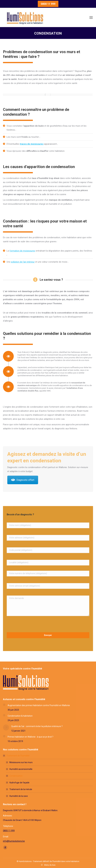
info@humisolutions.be (14, 841)
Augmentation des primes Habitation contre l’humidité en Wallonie (39, 705)
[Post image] (4, 705)
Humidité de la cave (19, 796)
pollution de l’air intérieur (23, 262)
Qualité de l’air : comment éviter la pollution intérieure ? (37, 726)
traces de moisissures (32, 144)
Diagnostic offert (23, 480)
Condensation (16, 776)
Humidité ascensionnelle (21, 769)
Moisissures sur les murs (21, 762)
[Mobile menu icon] (91, 18)
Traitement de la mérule (21, 789)
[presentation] (29, 625)
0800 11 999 (9, 831)
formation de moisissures (22, 251)
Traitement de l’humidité (16, 756)
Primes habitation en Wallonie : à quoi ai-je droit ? (30, 737)
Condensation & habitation (20, 716)
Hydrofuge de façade (19, 783)
